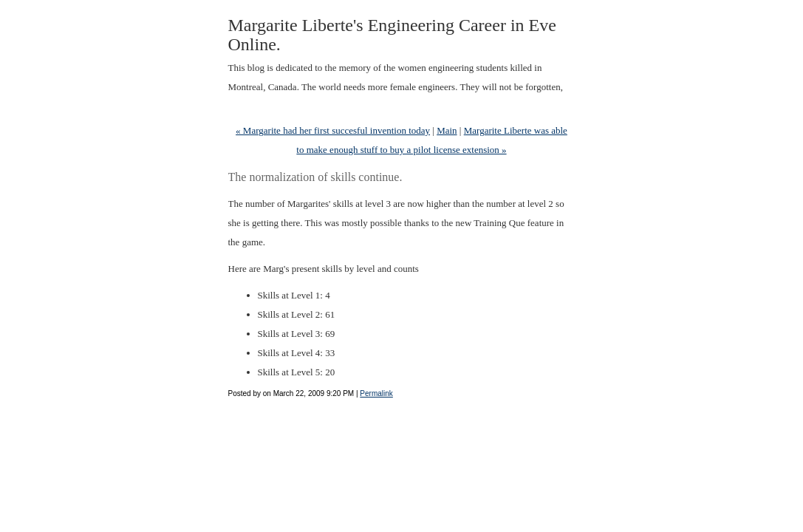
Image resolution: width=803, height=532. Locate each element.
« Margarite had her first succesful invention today (333, 130)
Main (447, 130)
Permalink (376, 393)
